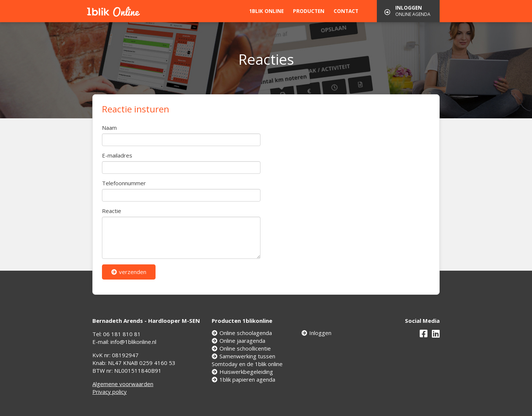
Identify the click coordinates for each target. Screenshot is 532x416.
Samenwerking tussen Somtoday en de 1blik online (247, 360)
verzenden (129, 272)
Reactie (112, 211)
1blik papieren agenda (243, 379)
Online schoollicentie (241, 348)
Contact (346, 11)
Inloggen (316, 333)
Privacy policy (110, 392)
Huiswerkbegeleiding (242, 372)
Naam (109, 128)
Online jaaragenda (238, 341)
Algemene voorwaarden (123, 384)
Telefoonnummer (124, 183)
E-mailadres (117, 155)
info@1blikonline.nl (133, 342)
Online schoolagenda (242, 333)
